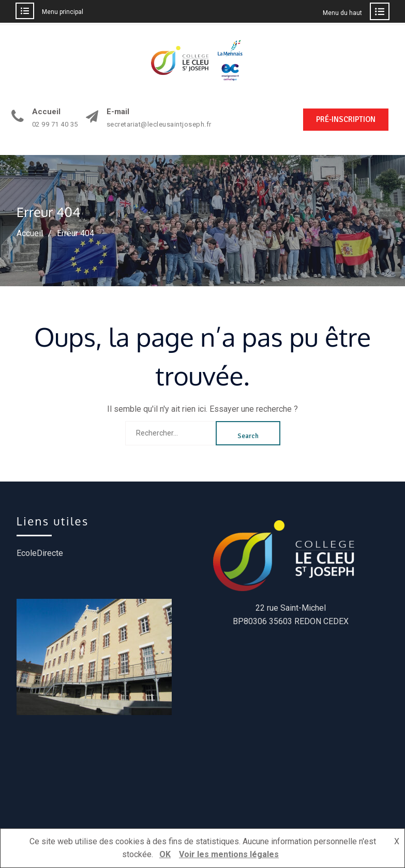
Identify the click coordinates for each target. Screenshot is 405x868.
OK (165, 854)
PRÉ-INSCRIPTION (346, 119)
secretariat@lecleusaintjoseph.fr (159, 125)
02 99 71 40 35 (55, 125)
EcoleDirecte (40, 553)
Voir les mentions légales (229, 854)
